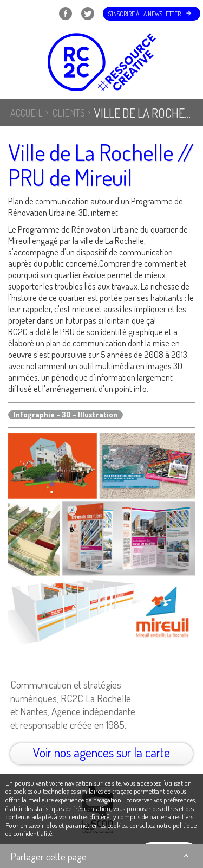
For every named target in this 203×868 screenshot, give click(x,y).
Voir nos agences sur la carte (101, 752)
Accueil (27, 113)
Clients (69, 113)
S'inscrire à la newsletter (145, 14)
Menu (22, 14)
